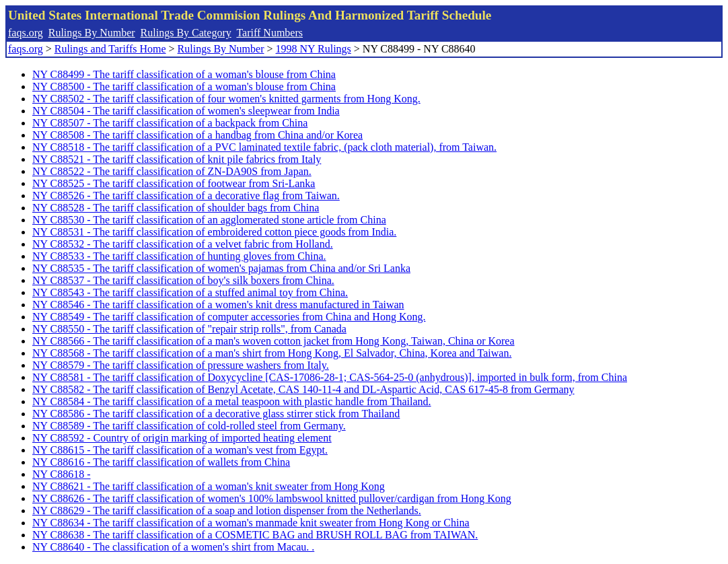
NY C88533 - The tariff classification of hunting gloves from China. (179, 256)
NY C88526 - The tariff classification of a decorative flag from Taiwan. (186, 196)
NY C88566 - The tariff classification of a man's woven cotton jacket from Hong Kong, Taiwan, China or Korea (274, 341)
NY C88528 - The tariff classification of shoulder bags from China (176, 208)
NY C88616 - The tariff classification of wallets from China (161, 462)
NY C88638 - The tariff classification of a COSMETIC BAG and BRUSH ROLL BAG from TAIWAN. (255, 535)
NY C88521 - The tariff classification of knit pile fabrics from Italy (177, 159)
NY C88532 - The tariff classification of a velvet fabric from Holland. (183, 244)
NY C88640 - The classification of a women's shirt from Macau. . (173, 547)
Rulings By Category (186, 33)
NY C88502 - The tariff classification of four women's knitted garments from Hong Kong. (226, 99)
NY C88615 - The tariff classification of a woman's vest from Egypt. (180, 450)
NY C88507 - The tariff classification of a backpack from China (170, 123)
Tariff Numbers (269, 33)
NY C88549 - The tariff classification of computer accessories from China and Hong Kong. (229, 317)
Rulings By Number (92, 33)
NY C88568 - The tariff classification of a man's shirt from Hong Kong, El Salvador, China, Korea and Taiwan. (272, 353)
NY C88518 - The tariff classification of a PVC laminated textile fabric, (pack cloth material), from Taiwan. (264, 147)
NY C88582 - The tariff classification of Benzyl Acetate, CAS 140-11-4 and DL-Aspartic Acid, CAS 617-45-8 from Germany (303, 389)
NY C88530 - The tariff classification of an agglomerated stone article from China (209, 220)
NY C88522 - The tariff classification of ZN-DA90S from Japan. (172, 171)
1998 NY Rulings (314, 49)
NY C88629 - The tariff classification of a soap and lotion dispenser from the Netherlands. (227, 510)
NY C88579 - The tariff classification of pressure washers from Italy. (181, 365)
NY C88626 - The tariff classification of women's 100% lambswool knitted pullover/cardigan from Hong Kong (272, 498)
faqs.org (26, 33)
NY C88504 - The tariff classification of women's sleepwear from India (186, 111)
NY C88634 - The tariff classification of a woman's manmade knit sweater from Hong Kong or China (251, 523)
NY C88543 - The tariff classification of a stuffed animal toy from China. (190, 292)
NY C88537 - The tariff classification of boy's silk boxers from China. (183, 280)
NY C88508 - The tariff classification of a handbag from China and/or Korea (197, 135)
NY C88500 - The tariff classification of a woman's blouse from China (184, 86)
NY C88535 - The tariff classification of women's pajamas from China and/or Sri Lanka (221, 268)
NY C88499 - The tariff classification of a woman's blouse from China (184, 74)
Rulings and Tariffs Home (110, 49)
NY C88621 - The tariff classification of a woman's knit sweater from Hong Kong (209, 486)
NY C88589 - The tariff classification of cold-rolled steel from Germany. (189, 426)
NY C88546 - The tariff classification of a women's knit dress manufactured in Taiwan (218, 305)
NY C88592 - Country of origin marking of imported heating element (182, 438)
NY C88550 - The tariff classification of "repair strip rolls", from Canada (189, 329)
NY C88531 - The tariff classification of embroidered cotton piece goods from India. (214, 232)
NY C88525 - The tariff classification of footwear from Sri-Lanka (174, 183)
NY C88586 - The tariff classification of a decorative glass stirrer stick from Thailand (216, 414)
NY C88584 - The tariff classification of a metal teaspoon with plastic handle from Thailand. (232, 401)
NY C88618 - (62, 474)
